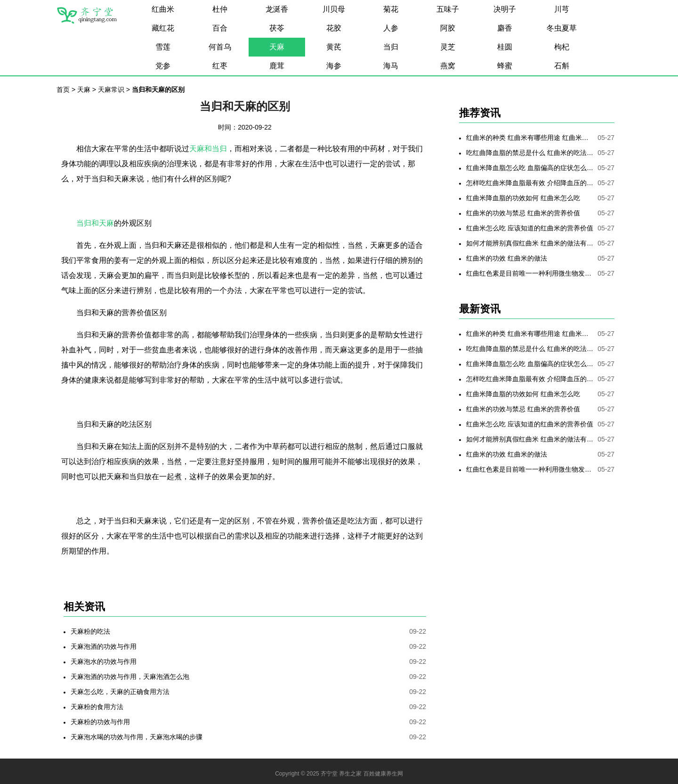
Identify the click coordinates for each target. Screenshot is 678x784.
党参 (163, 66)
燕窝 (448, 66)
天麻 (277, 47)
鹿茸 (277, 66)
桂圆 (505, 47)
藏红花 (163, 28)
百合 (220, 28)
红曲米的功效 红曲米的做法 (507, 258)
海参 (334, 66)
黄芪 (334, 47)
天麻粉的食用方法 (97, 707)
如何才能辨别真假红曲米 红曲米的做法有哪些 (530, 243)
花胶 (334, 28)
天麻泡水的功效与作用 (104, 661)
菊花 (391, 9)
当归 (391, 47)
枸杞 (562, 47)
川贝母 (334, 9)
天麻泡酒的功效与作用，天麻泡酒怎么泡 (130, 677)
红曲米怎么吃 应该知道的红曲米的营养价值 (530, 228)
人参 (391, 28)
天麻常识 (111, 90)
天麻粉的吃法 (90, 631)
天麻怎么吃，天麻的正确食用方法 (120, 692)
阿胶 (448, 28)
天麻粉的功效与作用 (100, 722)
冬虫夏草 (562, 28)
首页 (63, 90)
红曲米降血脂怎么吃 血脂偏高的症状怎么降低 (530, 168)
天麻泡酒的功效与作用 (104, 646)
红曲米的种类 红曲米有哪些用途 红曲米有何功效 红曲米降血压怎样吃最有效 (530, 138)
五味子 (448, 9)
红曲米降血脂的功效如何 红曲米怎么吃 (523, 198)
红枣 (220, 66)
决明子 (505, 9)
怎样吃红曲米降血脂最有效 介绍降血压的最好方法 (530, 183)
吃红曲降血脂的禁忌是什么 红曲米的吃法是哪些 (530, 153)
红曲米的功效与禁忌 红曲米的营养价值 (523, 213)
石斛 (562, 66)
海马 (391, 66)
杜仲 (220, 9)
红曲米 (163, 9)
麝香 (505, 28)
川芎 (562, 9)
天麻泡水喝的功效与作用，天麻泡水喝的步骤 (137, 737)
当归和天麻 (95, 223)
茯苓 (277, 28)
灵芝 (448, 47)
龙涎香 (277, 9)
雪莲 (163, 47)
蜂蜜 (505, 66)
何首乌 (220, 47)
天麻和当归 (208, 149)
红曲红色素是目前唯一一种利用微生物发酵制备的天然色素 (530, 273)
